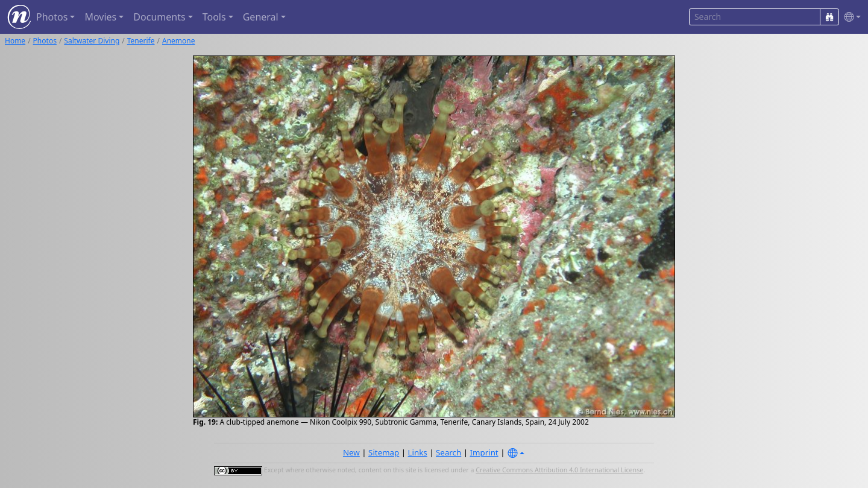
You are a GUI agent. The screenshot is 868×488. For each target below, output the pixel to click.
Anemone (179, 41)
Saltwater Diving (92, 41)
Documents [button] (159, 17)
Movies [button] (100, 17)
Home (15, 41)
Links (418, 452)
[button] (850, 17)
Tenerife (141, 41)
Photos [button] (52, 17)
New (351, 452)
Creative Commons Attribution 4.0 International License (559, 471)
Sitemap (384, 452)
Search (448, 452)
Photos (45, 41)
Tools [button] (214, 17)
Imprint (484, 452)
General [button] (261, 17)
